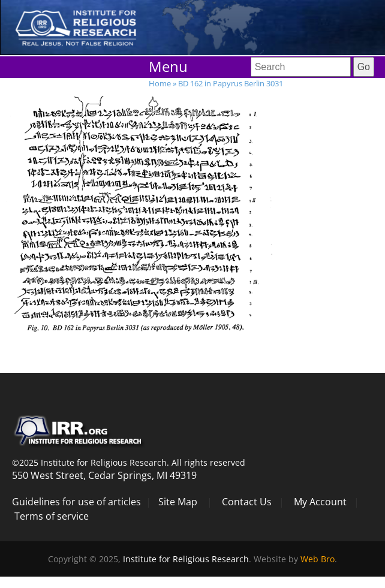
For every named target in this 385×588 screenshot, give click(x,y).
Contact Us (247, 502)
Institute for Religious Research (186, 559)
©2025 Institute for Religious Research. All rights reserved (129, 462)
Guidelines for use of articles (76, 502)
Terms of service (52, 516)
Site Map (178, 502)
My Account (320, 502)
